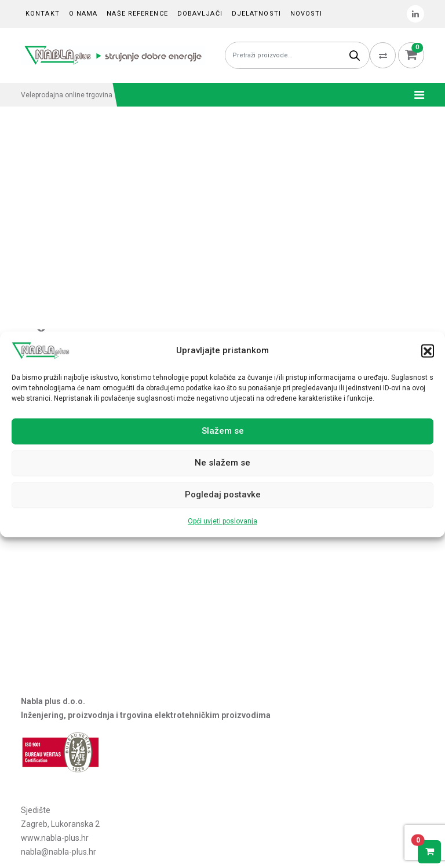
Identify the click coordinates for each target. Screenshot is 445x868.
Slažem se (223, 431)
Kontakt (43, 14)
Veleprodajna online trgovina (67, 95)
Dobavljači (200, 14)
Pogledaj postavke (223, 495)
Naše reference (137, 14)
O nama (83, 14)
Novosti (307, 14)
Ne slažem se (222, 463)
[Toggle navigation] (416, 95)
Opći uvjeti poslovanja (222, 521)
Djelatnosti (256, 14)
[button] (428, 350)
